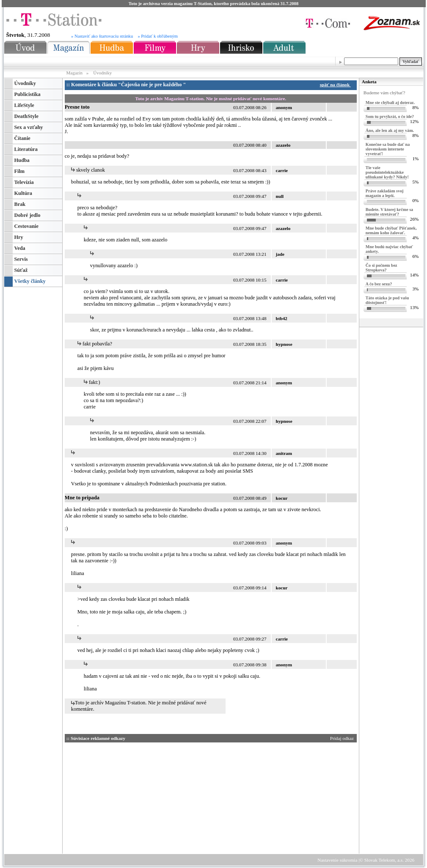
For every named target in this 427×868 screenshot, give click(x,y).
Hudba (22, 160)
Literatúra (26, 149)
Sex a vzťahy (29, 127)
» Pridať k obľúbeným (158, 36)
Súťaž (21, 270)
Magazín (75, 73)
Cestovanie (26, 226)
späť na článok (337, 85)
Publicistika (28, 94)
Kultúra (23, 193)
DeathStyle (26, 116)
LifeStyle (24, 105)
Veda (20, 248)
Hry (19, 237)
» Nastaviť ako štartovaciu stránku (102, 36)
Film (20, 171)
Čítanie (22, 138)
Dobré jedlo (28, 215)
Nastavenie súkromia (337, 860)
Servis (21, 259)
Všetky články (30, 281)
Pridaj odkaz (343, 738)
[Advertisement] (145, 797)
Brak (20, 204)
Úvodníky (102, 73)
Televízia (24, 182)
